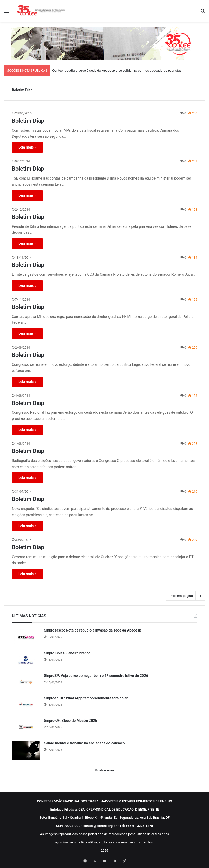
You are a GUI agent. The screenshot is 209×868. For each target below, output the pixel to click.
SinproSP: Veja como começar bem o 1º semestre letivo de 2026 (96, 676)
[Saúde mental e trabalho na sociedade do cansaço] (26, 750)
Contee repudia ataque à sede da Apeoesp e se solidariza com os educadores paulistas (117, 70)
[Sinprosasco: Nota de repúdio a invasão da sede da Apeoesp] (26, 637)
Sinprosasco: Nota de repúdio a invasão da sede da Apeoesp (93, 630)
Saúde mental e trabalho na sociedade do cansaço (84, 743)
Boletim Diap (28, 121)
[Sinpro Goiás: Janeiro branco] (26, 660)
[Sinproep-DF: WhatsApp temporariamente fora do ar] (26, 705)
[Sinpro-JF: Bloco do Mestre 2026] (26, 727)
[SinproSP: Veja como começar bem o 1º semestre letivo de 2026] (26, 683)
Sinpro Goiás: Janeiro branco (67, 653)
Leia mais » (27, 147)
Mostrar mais (104, 770)
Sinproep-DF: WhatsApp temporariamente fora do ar (86, 698)
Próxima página (185, 596)
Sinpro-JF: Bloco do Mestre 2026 (71, 721)
